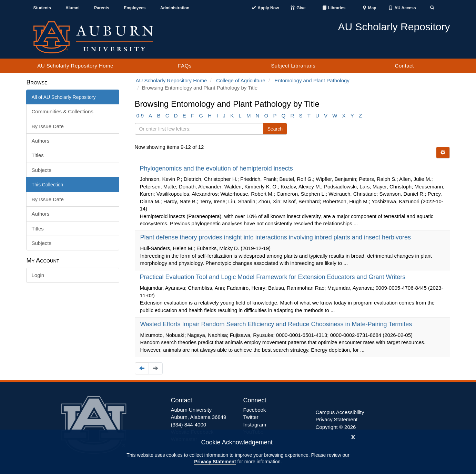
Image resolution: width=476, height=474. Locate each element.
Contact (404, 66)
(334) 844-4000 (189, 425)
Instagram (255, 425)
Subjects (42, 170)
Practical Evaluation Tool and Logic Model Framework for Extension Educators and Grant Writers (274, 277)
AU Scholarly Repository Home (75, 66)
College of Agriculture (241, 80)
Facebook (255, 410)
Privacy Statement (215, 462)
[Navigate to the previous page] (142, 368)
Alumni (73, 8)
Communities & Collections (63, 111)
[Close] (353, 436)
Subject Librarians (293, 66)
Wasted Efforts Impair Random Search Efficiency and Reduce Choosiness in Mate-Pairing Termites (277, 324)
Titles (38, 155)
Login (38, 275)
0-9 (140, 116)
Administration (175, 8)
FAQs (185, 66)
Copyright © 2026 (336, 427)
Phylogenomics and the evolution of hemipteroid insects (217, 168)
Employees (135, 8)
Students (42, 8)
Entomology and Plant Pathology (312, 80)
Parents (102, 8)
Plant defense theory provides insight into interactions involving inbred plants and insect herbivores (276, 237)
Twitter (251, 417)
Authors (41, 141)
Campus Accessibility (340, 412)
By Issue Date (48, 126)
